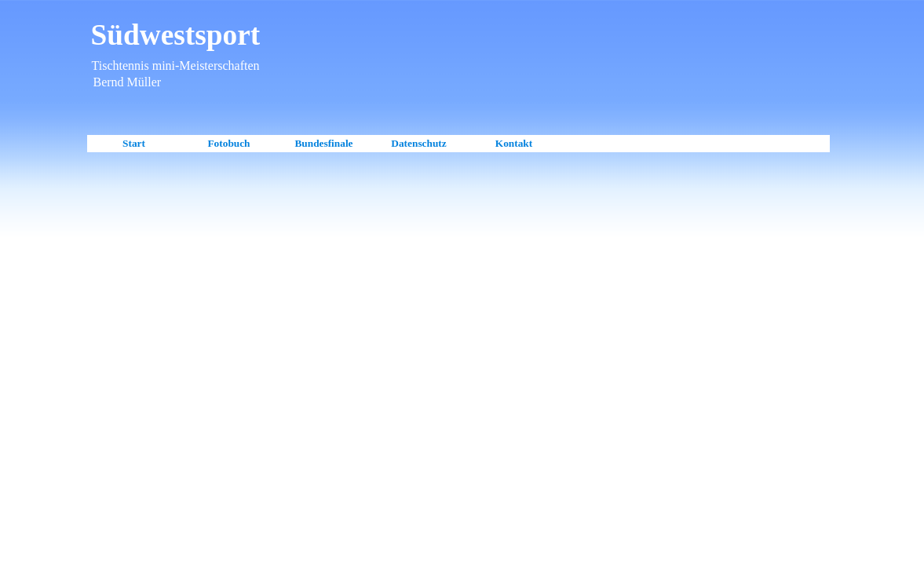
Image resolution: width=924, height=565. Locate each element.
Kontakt (514, 143)
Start (134, 143)
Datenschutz (418, 143)
